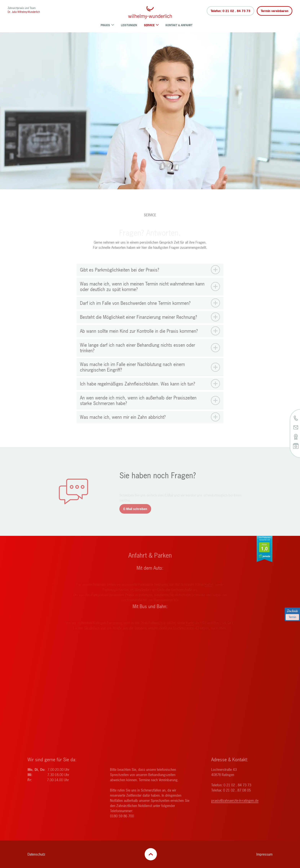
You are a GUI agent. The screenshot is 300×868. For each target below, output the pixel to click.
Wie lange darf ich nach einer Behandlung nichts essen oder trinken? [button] (138, 355)
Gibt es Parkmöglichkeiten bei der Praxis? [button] (120, 277)
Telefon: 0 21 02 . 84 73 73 (230, 11)
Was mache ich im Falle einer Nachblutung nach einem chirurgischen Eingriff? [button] (132, 374)
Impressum (264, 854)
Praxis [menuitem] (107, 25)
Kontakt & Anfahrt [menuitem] (179, 25)
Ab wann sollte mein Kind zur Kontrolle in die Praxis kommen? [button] (139, 338)
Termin (292, 617)
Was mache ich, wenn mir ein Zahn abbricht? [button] (123, 424)
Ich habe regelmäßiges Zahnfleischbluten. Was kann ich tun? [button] (138, 391)
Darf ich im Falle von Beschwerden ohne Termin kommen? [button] (135, 310)
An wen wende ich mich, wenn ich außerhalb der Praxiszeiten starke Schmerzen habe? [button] (138, 408)
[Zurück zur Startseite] (150, 13)
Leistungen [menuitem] (129, 25)
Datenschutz (36, 854)
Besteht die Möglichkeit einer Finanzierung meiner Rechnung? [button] (139, 324)
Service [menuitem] (151, 25)
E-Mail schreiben (135, 516)
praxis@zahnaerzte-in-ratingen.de (235, 808)
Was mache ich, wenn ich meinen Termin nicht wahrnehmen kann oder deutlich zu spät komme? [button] (142, 294)
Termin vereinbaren (275, 11)
